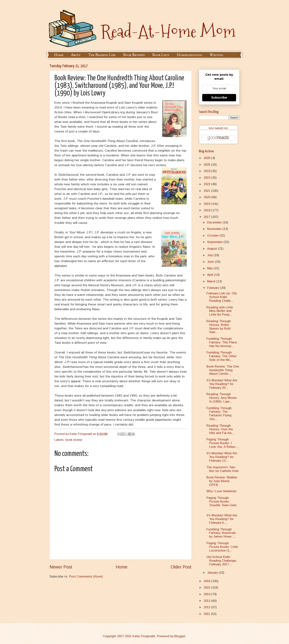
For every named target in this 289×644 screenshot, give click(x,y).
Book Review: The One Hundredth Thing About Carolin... (223, 370)
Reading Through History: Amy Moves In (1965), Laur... (222, 398)
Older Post (181, 567)
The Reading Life (102, 55)
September (215, 242)
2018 (207, 210)
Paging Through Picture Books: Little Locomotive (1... (222, 547)
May (210, 268)
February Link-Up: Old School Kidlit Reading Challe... (222, 297)
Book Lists (161, 55)
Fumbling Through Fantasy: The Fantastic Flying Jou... (219, 414)
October (213, 236)
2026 (207, 158)
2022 (207, 184)
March (212, 281)
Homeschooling (189, 55)
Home (59, 55)
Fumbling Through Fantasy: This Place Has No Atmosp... (222, 342)
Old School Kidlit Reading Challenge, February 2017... (222, 561)
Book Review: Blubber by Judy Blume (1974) (222, 481)
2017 (207, 217)
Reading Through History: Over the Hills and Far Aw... (220, 429)
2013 (207, 601)
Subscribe (219, 98)
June (211, 262)
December (215, 222)
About (76, 55)
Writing (216, 55)
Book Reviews (134, 55)
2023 (207, 178)
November (215, 229)
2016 (207, 581)
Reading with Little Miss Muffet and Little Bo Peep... (220, 311)
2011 (207, 614)
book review (74, 440)
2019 (207, 204)
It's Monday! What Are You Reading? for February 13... (222, 457)
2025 (207, 165)
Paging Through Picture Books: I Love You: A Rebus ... (223, 443)
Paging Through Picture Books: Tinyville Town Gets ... (222, 503)
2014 (207, 594)
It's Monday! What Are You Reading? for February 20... (222, 384)
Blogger (180, 636)
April (211, 275)
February (214, 288)
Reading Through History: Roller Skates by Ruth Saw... (219, 327)
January (213, 573)
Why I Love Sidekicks (221, 491)
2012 (207, 607)
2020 (207, 197)
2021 (207, 191)
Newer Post (61, 567)
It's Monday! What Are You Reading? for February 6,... (222, 519)
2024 (207, 171)
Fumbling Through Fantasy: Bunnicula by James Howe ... (221, 533)
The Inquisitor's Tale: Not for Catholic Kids (223, 469)
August (213, 249)
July (210, 255)
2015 (207, 588)
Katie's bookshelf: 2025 (218, 128)
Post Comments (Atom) (86, 576)
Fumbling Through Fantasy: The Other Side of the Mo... (221, 356)
